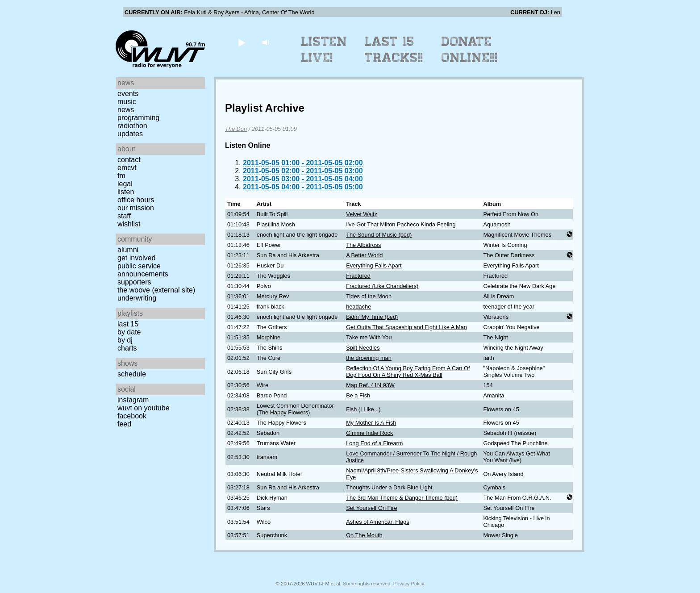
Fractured (358, 276)
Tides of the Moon (369, 296)
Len (556, 12)
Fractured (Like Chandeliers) (382, 286)
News (126, 110)
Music (127, 102)
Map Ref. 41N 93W (370, 385)
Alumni (128, 250)
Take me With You (369, 337)
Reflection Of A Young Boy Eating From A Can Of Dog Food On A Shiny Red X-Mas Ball (408, 372)
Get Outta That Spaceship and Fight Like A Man (406, 327)
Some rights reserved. (367, 584)
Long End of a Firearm (374, 443)
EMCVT (127, 168)
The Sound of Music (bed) (379, 235)
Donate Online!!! (470, 50)
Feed (124, 424)
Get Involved (136, 258)
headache (358, 307)
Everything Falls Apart (374, 265)
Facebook (132, 416)
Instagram (133, 400)
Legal (125, 184)
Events (128, 94)
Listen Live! (324, 50)
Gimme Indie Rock (369, 433)
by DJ (125, 340)
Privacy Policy (409, 584)
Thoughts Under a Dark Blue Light (389, 487)
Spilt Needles (363, 348)
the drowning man (369, 358)
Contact (129, 160)
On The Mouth (364, 535)
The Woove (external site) (156, 290)
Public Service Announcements (143, 270)
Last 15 (128, 324)
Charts (127, 348)
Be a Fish (358, 395)
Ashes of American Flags (378, 522)
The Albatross (363, 245)
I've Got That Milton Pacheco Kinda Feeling (401, 224)
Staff (124, 216)
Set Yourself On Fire (372, 508)
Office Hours (136, 200)
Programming (138, 118)
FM (121, 176)
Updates (130, 134)
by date (129, 332)
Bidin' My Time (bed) (372, 317)
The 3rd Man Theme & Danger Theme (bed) (402, 498)
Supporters (134, 282)
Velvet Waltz (362, 214)
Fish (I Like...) (363, 409)
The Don (236, 129)
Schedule (132, 374)
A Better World (364, 255)
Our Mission (136, 208)
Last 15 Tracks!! (394, 50)
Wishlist (129, 224)
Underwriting (137, 298)
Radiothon (132, 126)
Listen (126, 192)
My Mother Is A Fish (371, 423)
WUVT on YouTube (144, 408)
